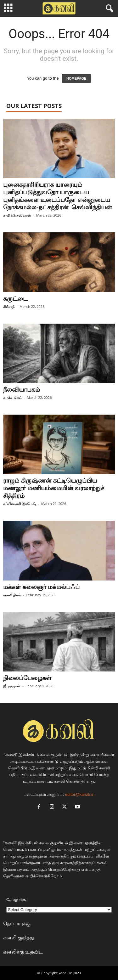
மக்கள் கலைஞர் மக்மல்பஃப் (41, 587)
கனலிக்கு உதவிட (23, 952)
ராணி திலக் (12, 595)
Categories (16, 900)
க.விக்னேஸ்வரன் (17, 215)
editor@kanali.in (80, 794)
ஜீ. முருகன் (12, 686)
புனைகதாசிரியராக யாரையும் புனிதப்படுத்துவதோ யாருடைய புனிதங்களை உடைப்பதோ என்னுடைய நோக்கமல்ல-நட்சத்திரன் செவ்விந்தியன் (57, 196)
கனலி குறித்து (19, 938)
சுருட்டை (15, 298)
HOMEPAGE (76, 78)
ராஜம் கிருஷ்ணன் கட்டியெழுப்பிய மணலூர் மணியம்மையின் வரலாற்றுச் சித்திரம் (54, 488)
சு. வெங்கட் (12, 397)
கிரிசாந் (9, 306)
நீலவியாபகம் (22, 389)
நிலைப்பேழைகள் (27, 678)
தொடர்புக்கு (17, 923)
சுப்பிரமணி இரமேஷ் (20, 504)
